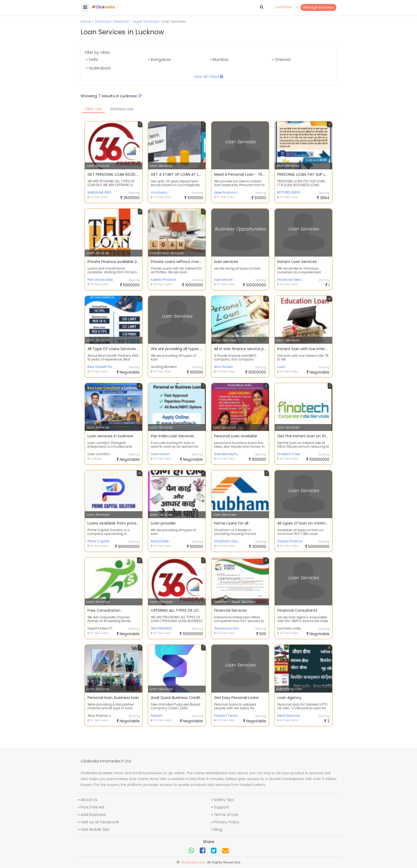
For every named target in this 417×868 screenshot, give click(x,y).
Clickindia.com (193, 862)
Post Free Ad (92, 807)
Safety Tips (224, 800)
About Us (89, 800)
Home (86, 21)
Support (221, 807)
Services (102, 21)
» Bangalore (159, 60)
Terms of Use (226, 815)
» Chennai (281, 60)
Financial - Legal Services (136, 21)
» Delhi (92, 60)
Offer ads (93, 109)
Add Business (93, 815)
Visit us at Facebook (100, 822)
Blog (218, 829)
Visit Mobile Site (95, 829)
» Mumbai (219, 60)
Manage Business (318, 7)
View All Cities (208, 77)
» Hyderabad (98, 68)
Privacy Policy (227, 822)
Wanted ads (122, 109)
